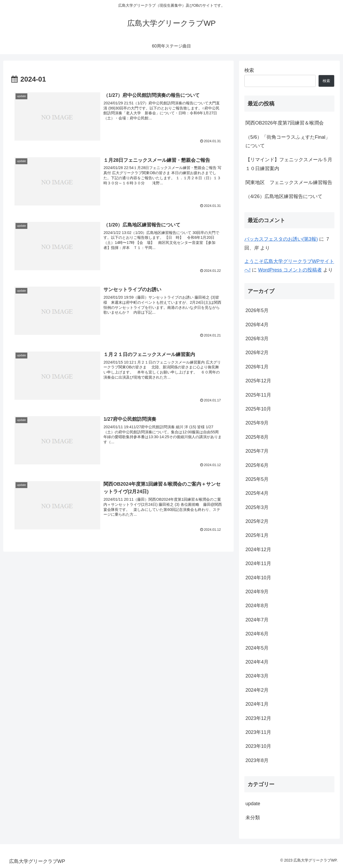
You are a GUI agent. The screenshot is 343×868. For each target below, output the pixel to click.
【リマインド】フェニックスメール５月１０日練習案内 (289, 164)
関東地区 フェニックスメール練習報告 (289, 182)
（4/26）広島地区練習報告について (284, 196)
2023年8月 (257, 760)
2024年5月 (257, 648)
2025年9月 (257, 423)
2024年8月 (257, 606)
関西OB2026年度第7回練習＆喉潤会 (285, 123)
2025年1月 (257, 535)
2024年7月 (257, 620)
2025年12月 (258, 381)
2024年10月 (258, 578)
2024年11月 (258, 563)
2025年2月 (257, 521)
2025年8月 (257, 437)
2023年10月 (258, 746)
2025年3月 (257, 507)
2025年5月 (257, 479)
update (253, 804)
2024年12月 (258, 550)
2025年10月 (258, 409)
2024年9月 (257, 592)
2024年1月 (257, 704)
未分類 (253, 818)
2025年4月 (257, 493)
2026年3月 (257, 339)
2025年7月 (257, 451)
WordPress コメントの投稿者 (290, 270)
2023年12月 (258, 718)
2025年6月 (257, 465)
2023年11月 (258, 732)
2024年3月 (257, 676)
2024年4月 (257, 662)
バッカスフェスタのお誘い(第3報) (281, 239)
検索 (249, 70)
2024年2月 (257, 690)
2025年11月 (258, 395)
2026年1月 (257, 367)
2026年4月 (257, 325)
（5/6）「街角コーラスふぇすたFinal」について (288, 141)
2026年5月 (257, 310)
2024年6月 (257, 634)
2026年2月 (257, 353)
